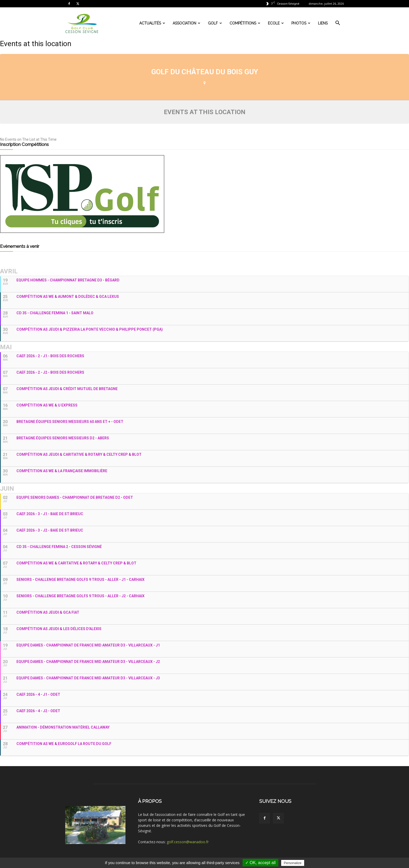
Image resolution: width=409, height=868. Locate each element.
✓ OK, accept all (260, 863)
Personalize (293, 863)
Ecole (276, 23)
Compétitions (245, 23)
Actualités (152, 23)
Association (187, 23)
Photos (301, 23)
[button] (338, 24)
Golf (215, 23)
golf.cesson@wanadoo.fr (188, 842)
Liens (323, 23)
